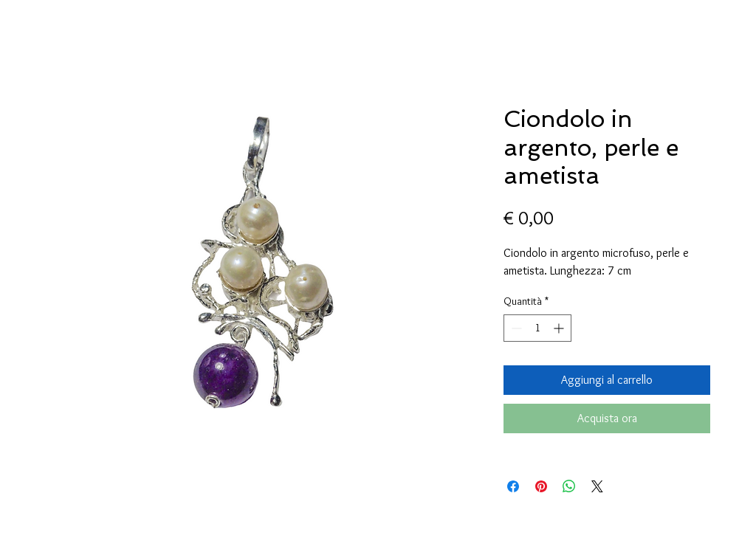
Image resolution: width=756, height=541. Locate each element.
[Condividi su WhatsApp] (569, 486)
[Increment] (560, 328)
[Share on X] (597, 486)
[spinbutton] (537, 328)
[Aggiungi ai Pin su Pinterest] (541, 486)
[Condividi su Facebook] (513, 486)
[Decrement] (515, 328)
